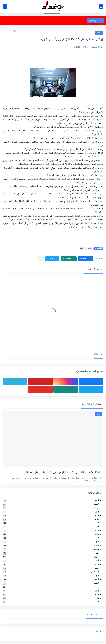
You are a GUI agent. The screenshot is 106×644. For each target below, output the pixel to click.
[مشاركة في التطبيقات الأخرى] (40, 259)
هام (81, 248)
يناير (97, 512)
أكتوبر (97, 501)
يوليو (97, 534)
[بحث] (5, 7)
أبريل (97, 523)
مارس (96, 519)
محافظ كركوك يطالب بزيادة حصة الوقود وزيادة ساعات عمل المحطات (63, 473)
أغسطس (95, 538)
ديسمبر (96, 508)
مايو (97, 527)
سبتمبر (96, 542)
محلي (99, 33)
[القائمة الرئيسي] (101, 7)
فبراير (97, 516)
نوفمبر (96, 504)
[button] (86, 259)
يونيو (97, 531)
